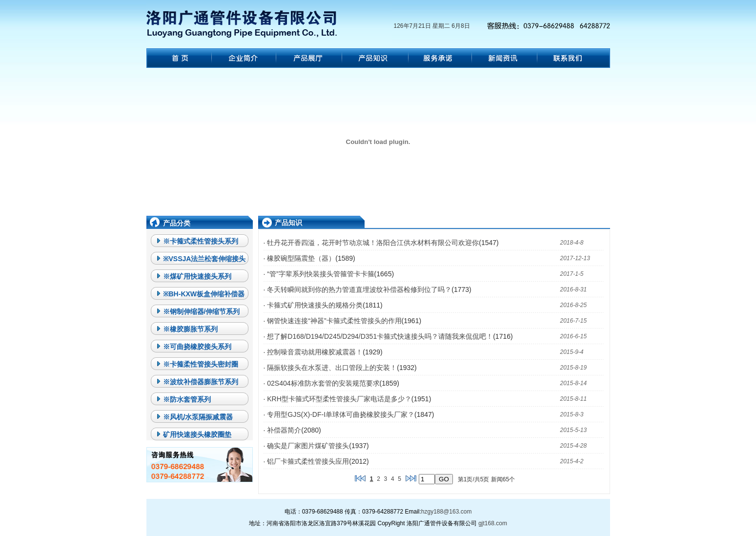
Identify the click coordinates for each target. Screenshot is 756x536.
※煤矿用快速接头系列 (197, 276)
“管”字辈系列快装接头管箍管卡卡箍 (320, 274)
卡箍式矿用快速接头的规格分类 (315, 305)
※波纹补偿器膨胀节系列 (201, 382)
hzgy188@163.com (447, 512)
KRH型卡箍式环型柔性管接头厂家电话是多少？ (339, 399)
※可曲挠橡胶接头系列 (197, 347)
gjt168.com (493, 523)
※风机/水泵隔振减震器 (198, 417)
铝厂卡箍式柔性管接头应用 (308, 461)
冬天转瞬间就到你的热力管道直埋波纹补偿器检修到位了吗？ (359, 289)
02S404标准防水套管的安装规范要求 (323, 383)
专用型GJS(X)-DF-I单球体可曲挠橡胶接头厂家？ (341, 414)
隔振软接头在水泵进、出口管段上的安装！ (332, 368)
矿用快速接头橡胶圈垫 (197, 434)
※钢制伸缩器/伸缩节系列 (202, 311)
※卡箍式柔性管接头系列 (201, 241)
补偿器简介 (284, 430)
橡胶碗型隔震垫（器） (301, 258)
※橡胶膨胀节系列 (190, 329)
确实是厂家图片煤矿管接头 (308, 446)
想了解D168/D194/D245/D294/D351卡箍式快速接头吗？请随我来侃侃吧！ (380, 336)
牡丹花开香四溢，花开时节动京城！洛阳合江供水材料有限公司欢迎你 (373, 243)
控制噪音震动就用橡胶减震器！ (315, 352)
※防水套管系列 (187, 399)
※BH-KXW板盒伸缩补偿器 (204, 294)
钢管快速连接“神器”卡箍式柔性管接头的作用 (334, 321)
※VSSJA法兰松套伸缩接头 (204, 259)
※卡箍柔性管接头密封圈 (201, 364)
